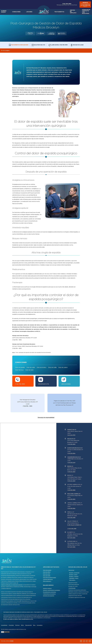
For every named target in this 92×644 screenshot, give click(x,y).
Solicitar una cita (40, 45)
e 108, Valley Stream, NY (74, 525)
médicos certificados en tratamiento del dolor (12, 585)
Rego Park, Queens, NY (74, 494)
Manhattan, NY (72, 430)
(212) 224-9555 (71, 435)
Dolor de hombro (42, 368)
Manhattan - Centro (74, 579)
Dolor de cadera (63, 368)
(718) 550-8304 (71, 454)
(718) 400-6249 (71, 463)
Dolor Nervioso (19, 370)
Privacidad (11, 626)
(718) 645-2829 (71, 472)
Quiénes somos (4, 12)
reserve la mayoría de (85, 5)
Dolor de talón (29, 370)
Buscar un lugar (80, 45)
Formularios (40, 626)
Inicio (42, 12)
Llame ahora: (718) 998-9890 (60, 45)
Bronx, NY (70, 467)
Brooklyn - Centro (73, 575)
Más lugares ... (72, 581)
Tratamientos (57, 12)
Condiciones (15, 12)
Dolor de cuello (31, 368)
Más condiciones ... (47, 582)
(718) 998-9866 (71, 509)
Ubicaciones (66, 384)
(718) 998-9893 (71, 500)
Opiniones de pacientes (49, 596)
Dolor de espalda (20, 368)
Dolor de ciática (47, 572)
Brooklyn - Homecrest (74, 573)
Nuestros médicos (47, 589)
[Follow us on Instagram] (81, 641)
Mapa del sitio (28, 626)
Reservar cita (44, 384)
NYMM (12, 641)
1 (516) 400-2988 (72, 529)
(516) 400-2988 (71, 518)
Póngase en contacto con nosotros (84, 12)
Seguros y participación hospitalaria (52, 591)
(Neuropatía (53, 578)
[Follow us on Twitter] (87, 641)
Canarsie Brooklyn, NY (74, 457)
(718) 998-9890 (66, 5)
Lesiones (28, 12)
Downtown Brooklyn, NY (75, 448)
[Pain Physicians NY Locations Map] (28, 488)
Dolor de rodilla (52, 368)
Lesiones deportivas (48, 580)
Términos (17, 626)
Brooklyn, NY (71, 439)
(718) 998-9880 (71, 490)
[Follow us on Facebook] (84, 641)
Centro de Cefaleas (70, 12)
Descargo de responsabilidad (46, 418)
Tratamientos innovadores (19, 45)
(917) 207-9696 (71, 538)
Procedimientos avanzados (50, 593)
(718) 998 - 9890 (28, 407)
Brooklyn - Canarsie (74, 577)
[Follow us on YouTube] (90, 641)
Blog (34, 626)
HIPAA (22, 626)
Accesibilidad (4, 626)
